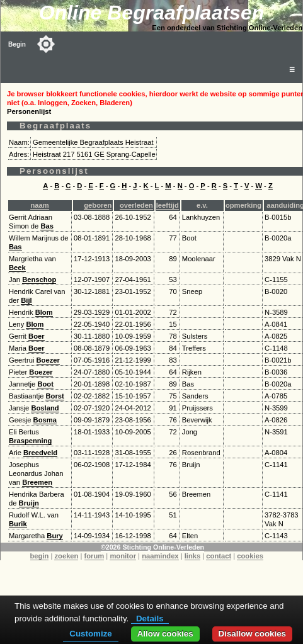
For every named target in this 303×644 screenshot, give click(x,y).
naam (39, 205)
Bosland (45, 408)
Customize (90, 634)
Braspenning (30, 441)
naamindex (160, 556)
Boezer (48, 360)
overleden (136, 205)
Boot (45, 384)
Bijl (26, 300)
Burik (18, 524)
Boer (37, 336)
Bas (47, 226)
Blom (44, 312)
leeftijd (168, 205)
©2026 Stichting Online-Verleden (152, 547)
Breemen (37, 482)
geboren (98, 205)
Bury (55, 536)
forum (94, 556)
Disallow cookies (252, 634)
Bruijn (29, 503)
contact (219, 556)
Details (150, 619)
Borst (54, 396)
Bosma (45, 420)
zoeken (66, 556)
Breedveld (40, 453)
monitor (123, 556)
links (193, 556)
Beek (17, 268)
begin (40, 556)
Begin (17, 44)
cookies (250, 556)
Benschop (39, 280)
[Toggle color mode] (46, 44)
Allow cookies (165, 634)
